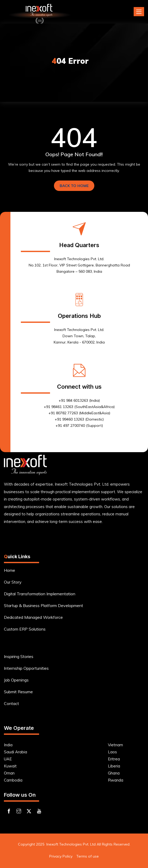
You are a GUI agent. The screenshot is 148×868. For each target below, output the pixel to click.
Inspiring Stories (19, 656)
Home (10, 570)
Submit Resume (18, 692)
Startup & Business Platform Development (44, 605)
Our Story (13, 582)
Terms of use (88, 856)
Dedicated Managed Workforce (33, 617)
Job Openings (16, 680)
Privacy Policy (61, 856)
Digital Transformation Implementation (40, 594)
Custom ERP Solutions (25, 629)
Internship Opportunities (26, 668)
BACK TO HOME (74, 186)
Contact (11, 703)
